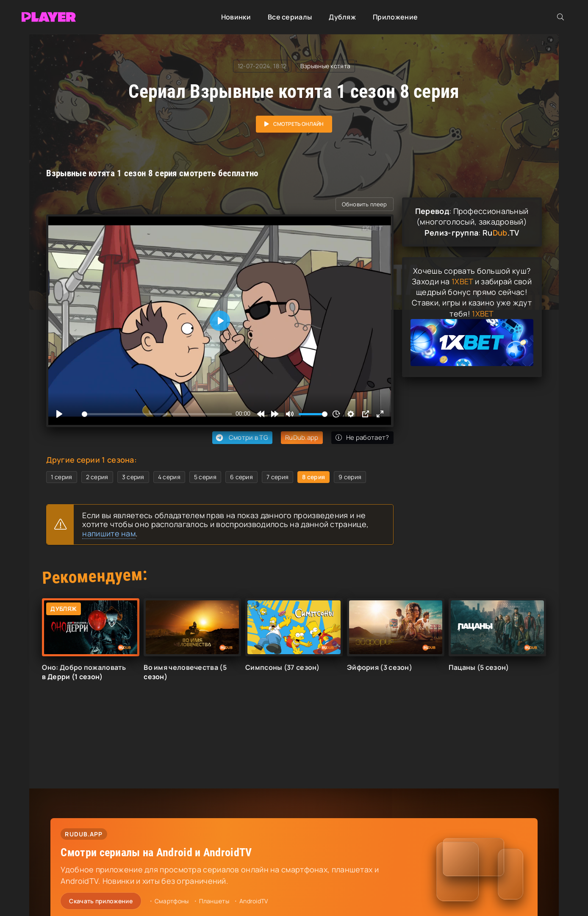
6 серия (241, 477)
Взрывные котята (326, 66)
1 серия (61, 477)
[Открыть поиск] (560, 17)
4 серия (169, 477)
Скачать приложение (101, 901)
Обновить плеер (364, 204)
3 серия (133, 477)
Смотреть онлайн (298, 124)
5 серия (205, 477)
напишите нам (109, 533)
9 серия (350, 477)
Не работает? (362, 437)
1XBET (462, 281)
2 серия (97, 477)
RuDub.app (302, 437)
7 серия (277, 477)
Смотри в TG (241, 438)
